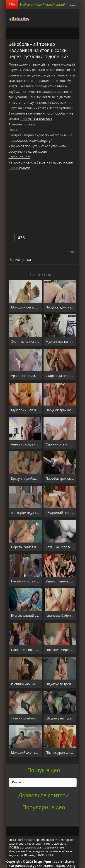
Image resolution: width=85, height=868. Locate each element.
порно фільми (19, 168)
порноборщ (18, 18)
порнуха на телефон (36, 119)
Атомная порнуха (22, 124)
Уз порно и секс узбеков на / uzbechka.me (41, 162)
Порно (14, 130)
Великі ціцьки (20, 260)
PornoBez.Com (20, 157)
